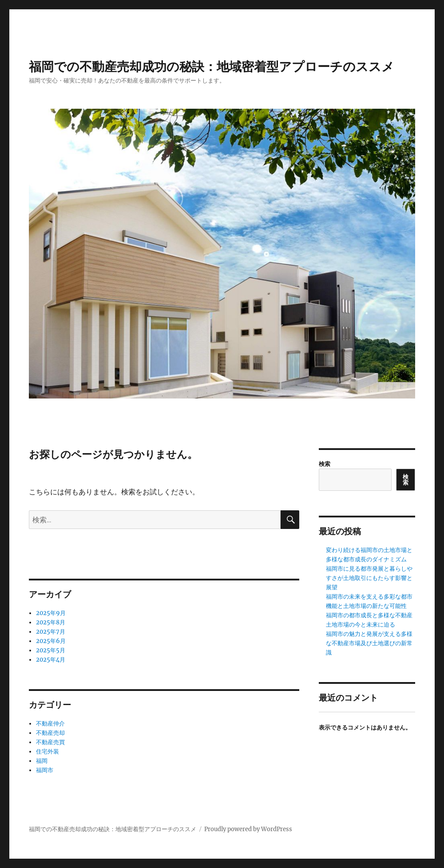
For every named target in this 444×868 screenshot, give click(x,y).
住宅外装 (48, 752)
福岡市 (45, 770)
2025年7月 (51, 632)
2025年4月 (51, 660)
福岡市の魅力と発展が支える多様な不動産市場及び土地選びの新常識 (369, 643)
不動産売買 (50, 742)
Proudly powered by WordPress (248, 829)
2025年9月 (51, 613)
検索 (325, 464)
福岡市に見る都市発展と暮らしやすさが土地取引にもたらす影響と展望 (369, 578)
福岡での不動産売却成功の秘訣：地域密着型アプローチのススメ (212, 67)
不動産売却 (50, 733)
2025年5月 (51, 650)
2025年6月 (51, 641)
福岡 (42, 761)
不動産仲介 (50, 724)
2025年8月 (51, 622)
